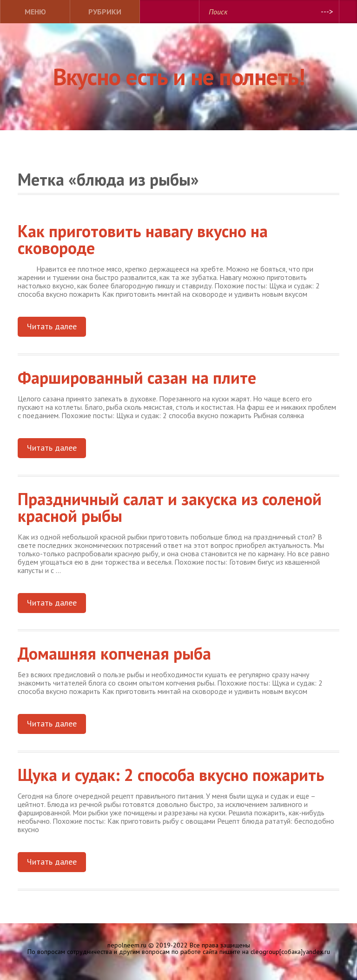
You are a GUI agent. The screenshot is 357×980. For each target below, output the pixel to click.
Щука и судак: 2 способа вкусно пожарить (171, 775)
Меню (35, 12)
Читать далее (52, 326)
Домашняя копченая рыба (114, 653)
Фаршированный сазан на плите (137, 377)
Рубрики (105, 12)
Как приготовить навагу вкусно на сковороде (143, 239)
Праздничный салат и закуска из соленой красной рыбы (170, 507)
